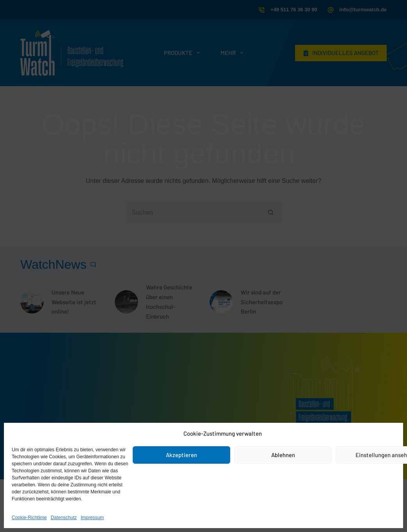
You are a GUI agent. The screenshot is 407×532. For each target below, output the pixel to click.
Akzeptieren (181, 455)
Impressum (92, 518)
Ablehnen (283, 455)
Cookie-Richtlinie (29, 518)
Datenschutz (64, 518)
